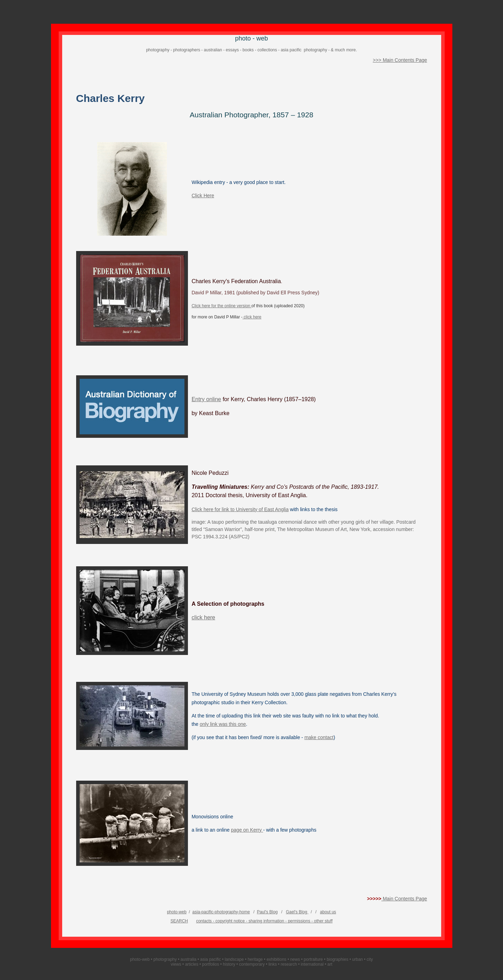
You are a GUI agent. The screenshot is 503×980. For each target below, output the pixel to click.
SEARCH (179, 921)
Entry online (206, 399)
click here (252, 317)
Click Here (203, 196)
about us (328, 912)
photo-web (177, 912)
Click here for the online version (221, 306)
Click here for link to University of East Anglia (240, 509)
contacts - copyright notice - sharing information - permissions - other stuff (264, 921)
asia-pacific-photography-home (221, 912)
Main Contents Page (404, 899)
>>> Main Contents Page (400, 60)
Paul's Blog (267, 912)
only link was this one (223, 724)
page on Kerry (247, 830)
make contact (319, 737)
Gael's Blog (297, 912)
